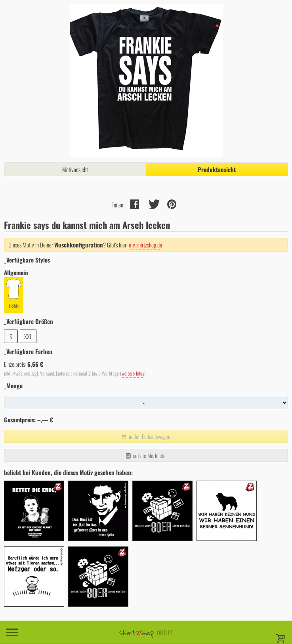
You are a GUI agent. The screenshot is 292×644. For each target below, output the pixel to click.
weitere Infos (133, 373)
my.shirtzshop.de (145, 245)
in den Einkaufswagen (145, 436)
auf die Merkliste (145, 455)
